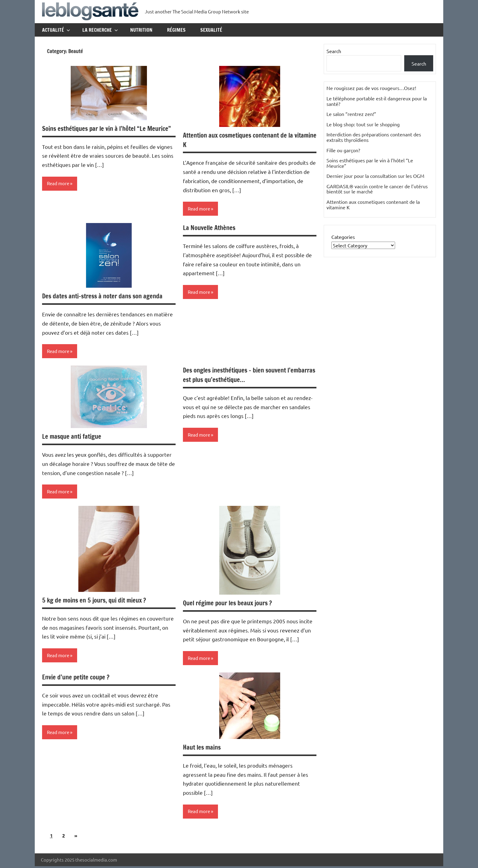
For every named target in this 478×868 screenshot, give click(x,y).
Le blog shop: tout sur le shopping (363, 124)
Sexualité (211, 30)
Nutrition (141, 30)
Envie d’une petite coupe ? (78, 678)
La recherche (100, 30)
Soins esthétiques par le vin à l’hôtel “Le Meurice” (98, 133)
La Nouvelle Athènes (211, 228)
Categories (343, 237)
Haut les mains (203, 749)
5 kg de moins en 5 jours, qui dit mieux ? (98, 601)
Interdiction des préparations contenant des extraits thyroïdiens (374, 137)
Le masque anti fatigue (73, 437)
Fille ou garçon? (343, 150)
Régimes (176, 30)
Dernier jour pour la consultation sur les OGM (375, 176)
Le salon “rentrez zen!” (351, 114)
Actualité (56, 30)
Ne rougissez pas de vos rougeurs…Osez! (371, 88)
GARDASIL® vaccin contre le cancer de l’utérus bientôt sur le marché (377, 189)
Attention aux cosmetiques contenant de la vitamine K (242, 140)
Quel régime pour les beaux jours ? (231, 604)
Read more (59, 193)
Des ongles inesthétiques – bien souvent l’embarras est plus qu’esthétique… (238, 376)
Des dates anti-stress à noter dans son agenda (106, 296)
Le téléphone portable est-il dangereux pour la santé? (377, 101)
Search (334, 51)
